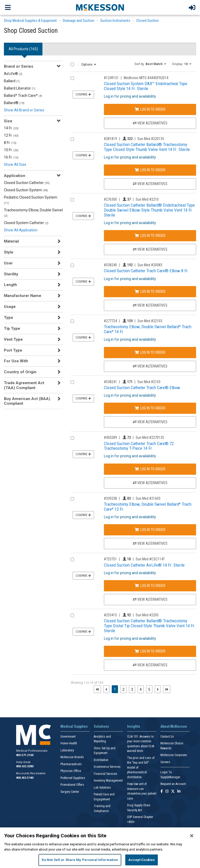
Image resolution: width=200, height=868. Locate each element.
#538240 (110, 265)
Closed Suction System (26, 190)
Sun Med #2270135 (150, 438)
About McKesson (174, 726)
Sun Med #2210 (147, 199)
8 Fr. (10, 143)
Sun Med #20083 (150, 265)
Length (10, 285)
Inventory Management (108, 781)
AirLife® (13, 74)
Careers (165, 762)
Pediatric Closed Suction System (31, 200)
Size (8, 121)
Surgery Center (70, 792)
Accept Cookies (142, 860)
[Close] (192, 836)
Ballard (12, 81)
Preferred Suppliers (73, 778)
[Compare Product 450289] (72, 438)
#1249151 (111, 78)
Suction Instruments (115, 21)
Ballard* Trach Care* (23, 96)
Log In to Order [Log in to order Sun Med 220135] (150, 170)
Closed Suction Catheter (27, 183)
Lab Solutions (102, 788)
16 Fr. (11, 157)
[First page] (97, 689)
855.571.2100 (25, 755)
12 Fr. (11, 135)
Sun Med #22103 (150, 321)
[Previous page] (106, 689)
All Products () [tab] (23, 49)
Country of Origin (20, 372)
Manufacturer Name (23, 296)
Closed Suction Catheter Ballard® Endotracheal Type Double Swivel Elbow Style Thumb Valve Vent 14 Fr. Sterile (149, 210)
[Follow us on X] (173, 792)
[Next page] (158, 689)
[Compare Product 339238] (72, 499)
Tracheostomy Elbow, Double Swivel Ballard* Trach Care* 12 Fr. (148, 507)
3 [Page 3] (132, 689)
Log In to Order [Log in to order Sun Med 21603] (150, 530)
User (8, 263)
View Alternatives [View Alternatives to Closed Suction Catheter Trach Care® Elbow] (150, 422)
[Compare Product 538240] (72, 265)
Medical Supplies (74, 726)
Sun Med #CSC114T (150, 559)
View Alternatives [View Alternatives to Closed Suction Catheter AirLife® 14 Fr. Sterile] (150, 599)
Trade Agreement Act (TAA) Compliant (24, 385)
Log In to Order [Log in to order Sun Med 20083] (150, 292)
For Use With (16, 361)
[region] (100, 848)
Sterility (11, 274)
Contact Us (167, 737)
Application (15, 176)
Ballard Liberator (20, 88)
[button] (150, 64)
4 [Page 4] (141, 689)
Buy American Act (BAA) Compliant (27, 401)
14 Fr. (11, 128)
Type (8, 318)
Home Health (69, 743)
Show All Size (15, 164)
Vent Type (13, 339)
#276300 (110, 199)
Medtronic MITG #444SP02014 (146, 78)
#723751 (110, 559)
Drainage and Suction (79, 21)
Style (9, 252)
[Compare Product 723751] (72, 559)
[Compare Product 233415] (72, 615)
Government (68, 737)
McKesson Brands (72, 757)
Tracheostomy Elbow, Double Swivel (33, 213)
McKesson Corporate (174, 755)
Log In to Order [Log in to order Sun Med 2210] (150, 236)
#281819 (110, 139)
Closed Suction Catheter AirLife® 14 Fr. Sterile (144, 565)
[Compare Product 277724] (72, 321)
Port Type (13, 350)
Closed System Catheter (26, 223)
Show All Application (21, 230)
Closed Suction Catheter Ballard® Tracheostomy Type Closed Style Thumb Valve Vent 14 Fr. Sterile (147, 147)
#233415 (110, 615)
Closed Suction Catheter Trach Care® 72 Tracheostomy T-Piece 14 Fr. (139, 446)
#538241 (110, 382)
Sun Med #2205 (147, 615)
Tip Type (12, 328)
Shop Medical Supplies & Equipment (30, 21)
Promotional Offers (72, 785)
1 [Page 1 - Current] (116, 689)
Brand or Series (19, 66)
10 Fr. (11, 150)
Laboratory (67, 750)
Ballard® (14, 103)
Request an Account (173, 784)
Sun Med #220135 (151, 139)
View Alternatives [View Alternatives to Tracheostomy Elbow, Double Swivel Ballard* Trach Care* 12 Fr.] (150, 543)
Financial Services (105, 774)
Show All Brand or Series (24, 110)
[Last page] (167, 689)
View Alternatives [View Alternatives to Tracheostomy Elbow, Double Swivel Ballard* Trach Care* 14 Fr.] (150, 366)
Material (11, 241)
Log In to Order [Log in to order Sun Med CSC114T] (150, 586)
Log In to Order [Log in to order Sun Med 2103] (150, 408)
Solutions (101, 726)
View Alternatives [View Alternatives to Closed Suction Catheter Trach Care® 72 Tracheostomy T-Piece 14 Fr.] (150, 483)
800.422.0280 (25, 766)
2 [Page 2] (123, 689)
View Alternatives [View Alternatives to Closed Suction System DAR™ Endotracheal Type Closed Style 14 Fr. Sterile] (150, 123)
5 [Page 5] (149, 689)
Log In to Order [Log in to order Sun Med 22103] (150, 352)
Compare (83, 94)
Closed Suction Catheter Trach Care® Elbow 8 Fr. (146, 271)
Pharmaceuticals (71, 764)
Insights (134, 726)
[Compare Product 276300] (72, 200)
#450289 (110, 438)
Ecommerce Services (107, 767)
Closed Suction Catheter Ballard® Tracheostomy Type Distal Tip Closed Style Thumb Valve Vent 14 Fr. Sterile (150, 626)
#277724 (110, 321)
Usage (10, 307)
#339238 (110, 498)
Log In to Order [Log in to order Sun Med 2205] (150, 651)
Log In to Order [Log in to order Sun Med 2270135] (150, 469)
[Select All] (72, 64)
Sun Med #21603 (148, 498)
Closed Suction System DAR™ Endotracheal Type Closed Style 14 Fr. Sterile (146, 86)
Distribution (101, 760)
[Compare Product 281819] (72, 139)
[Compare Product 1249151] (72, 78)
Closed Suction (148, 21)
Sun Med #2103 (149, 382)
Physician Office (71, 771)
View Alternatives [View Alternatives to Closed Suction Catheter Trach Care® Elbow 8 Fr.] (150, 305)
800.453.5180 (25, 778)
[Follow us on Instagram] (167, 792)
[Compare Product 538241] (72, 382)
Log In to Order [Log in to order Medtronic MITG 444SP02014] (150, 109)
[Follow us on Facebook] (162, 792)
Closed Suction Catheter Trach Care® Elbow (142, 388)
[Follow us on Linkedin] (179, 792)
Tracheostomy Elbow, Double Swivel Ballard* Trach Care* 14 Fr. (148, 329)
